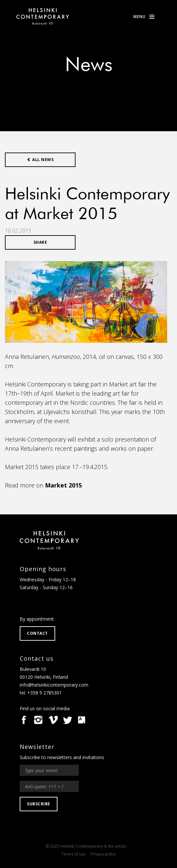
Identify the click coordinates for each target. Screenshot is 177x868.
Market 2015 (63, 485)
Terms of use (74, 854)
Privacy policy (103, 854)
